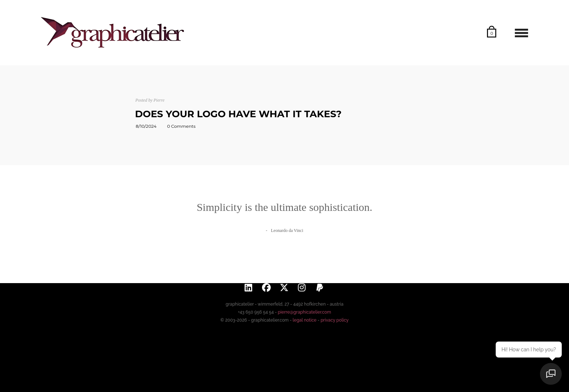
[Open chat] (551, 374)
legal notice (305, 320)
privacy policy (334, 320)
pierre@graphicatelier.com (305, 312)
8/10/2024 (146, 126)
